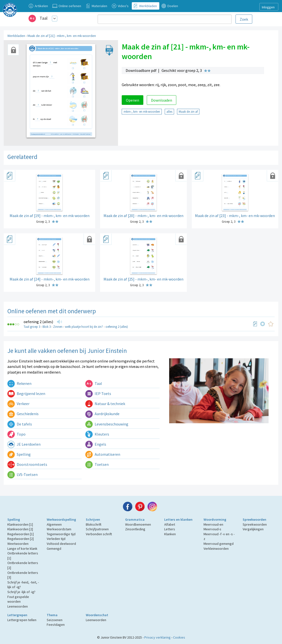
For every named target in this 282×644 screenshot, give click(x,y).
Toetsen (97, 464)
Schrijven (93, 519)
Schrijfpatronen (97, 529)
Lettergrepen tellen (22, 620)
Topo (16, 434)
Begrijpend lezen (26, 393)
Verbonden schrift (99, 534)
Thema (52, 615)
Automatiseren (103, 454)
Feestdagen (56, 625)
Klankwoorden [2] (20, 529)
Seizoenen (55, 620)
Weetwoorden (18, 544)
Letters (170, 529)
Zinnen (58, 327)
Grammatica (135, 519)
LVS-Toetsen (22, 474)
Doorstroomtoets (27, 464)
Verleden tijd (56, 539)
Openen (133, 100)
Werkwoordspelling (61, 519)
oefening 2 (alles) (38, 322)
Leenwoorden (18, 606)
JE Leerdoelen (24, 444)
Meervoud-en (213, 524)
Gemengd (54, 549)
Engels (96, 444)
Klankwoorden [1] (20, 524)
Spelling (19, 454)
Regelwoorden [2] (21, 539)
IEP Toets (98, 393)
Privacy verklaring (157, 637)
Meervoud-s (212, 529)
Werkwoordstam (59, 529)
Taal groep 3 (32, 327)
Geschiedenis (23, 414)
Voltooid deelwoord (61, 544)
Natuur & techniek (105, 404)
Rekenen (19, 383)
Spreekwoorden (254, 519)
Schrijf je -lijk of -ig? (21, 592)
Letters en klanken (178, 519)
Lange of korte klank (22, 549)
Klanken (170, 534)
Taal (44, 18)
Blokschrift (94, 524)
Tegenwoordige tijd (61, 534)
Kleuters (97, 434)
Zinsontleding (135, 529)
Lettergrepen (17, 615)
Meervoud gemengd (219, 544)
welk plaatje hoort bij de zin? (84, 327)
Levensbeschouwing (107, 424)
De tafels (20, 424)
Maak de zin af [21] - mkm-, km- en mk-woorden (62, 36)
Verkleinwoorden (216, 549)
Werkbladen (16, 36)
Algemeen (54, 524)
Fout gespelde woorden (18, 599)
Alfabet (170, 524)
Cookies (179, 637)
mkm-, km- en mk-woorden (142, 111)
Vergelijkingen (253, 529)
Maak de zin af (188, 111)
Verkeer (18, 404)
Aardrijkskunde (102, 414)
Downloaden (162, 100)
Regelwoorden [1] (21, 534)
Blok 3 (47, 327)
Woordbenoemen (138, 524)
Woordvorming (215, 519)
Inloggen (268, 7)
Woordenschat (97, 615)
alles (169, 111)
